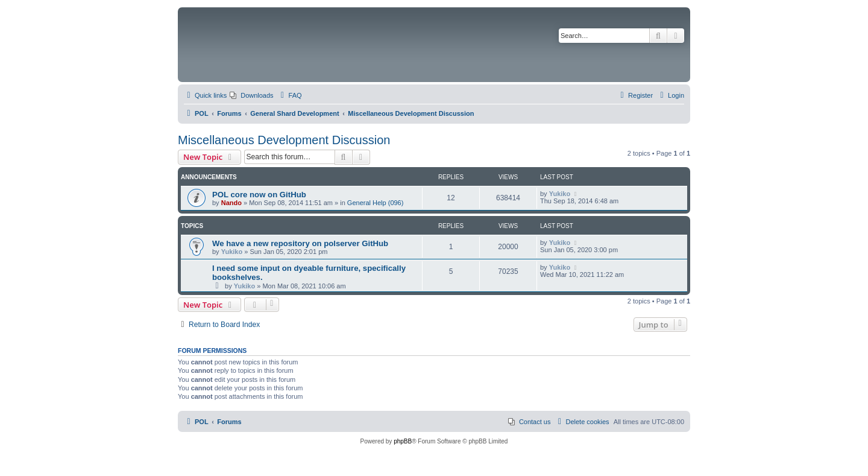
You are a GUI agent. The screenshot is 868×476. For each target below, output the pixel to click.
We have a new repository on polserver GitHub (300, 243)
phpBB (403, 441)
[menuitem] (251, 95)
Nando (231, 203)
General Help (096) (376, 203)
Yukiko (560, 194)
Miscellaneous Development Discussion (284, 140)
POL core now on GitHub (259, 195)
